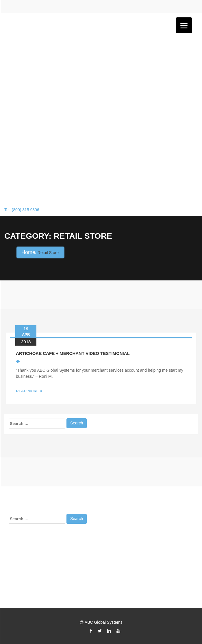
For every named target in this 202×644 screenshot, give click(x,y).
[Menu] (184, 25)
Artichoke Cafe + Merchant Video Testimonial (73, 353)
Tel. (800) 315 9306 (22, 210)
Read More (29, 391)
